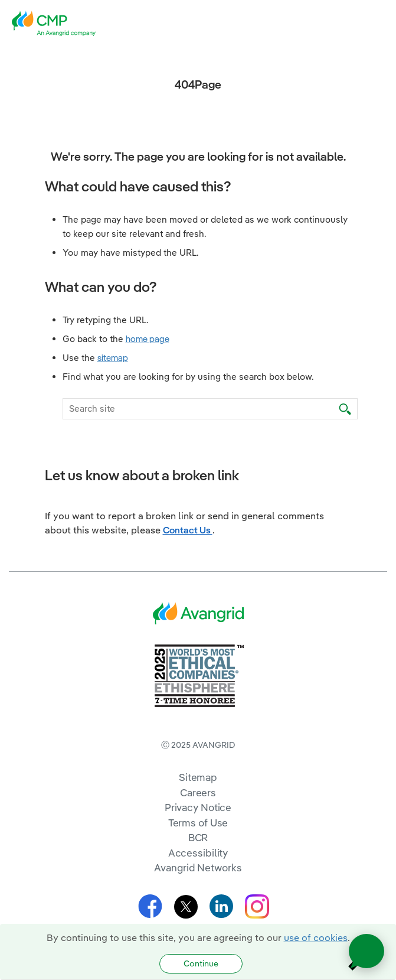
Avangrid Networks (198, 867)
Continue (201, 963)
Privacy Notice (198, 807)
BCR (198, 837)
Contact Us (188, 530)
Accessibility (198, 853)
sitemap (113, 358)
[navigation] (378, 24)
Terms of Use (198, 823)
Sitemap (198, 777)
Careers (198, 792)
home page (148, 339)
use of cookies (316, 937)
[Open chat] (366, 951)
